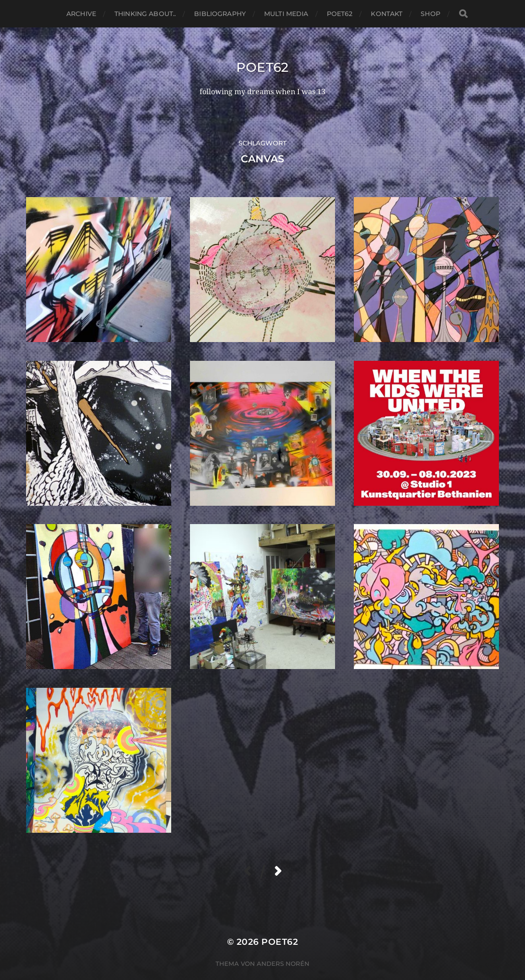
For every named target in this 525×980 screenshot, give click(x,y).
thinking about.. (145, 14)
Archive (81, 14)
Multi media (286, 14)
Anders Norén (283, 964)
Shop (430, 14)
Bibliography (220, 14)
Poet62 (340, 14)
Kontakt (387, 14)
